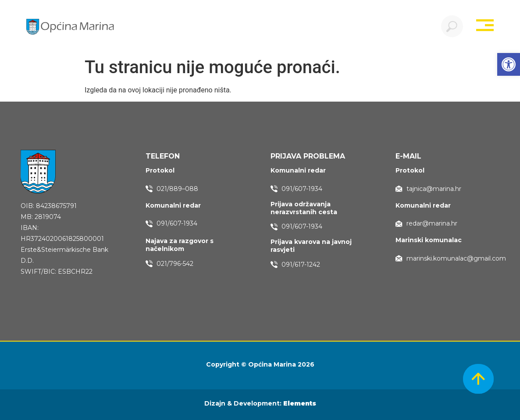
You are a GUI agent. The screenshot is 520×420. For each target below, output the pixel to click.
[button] (509, 64)
